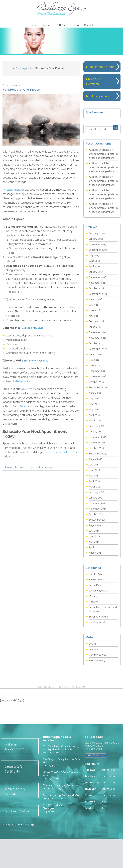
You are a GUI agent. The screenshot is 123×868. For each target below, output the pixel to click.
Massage (20, 468)
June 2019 (95, 286)
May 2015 (95, 501)
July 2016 (95, 424)
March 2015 (96, 512)
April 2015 (95, 507)
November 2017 (99, 364)
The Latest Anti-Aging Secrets (62, 815)
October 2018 (97, 314)
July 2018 (95, 331)
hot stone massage (46, 468)
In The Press (96, 611)
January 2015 (97, 523)
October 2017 (97, 369)
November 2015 (99, 468)
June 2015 (95, 496)
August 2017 (97, 380)
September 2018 (99, 320)
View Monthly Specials (17, 819)
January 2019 (97, 297)
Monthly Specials (99, 102)
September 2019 (99, 275)
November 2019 (99, 270)
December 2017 (99, 358)
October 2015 (97, 474)
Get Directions (96, 781)
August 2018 (97, 325)
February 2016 (98, 452)
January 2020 (97, 264)
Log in (93, 669)
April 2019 (95, 292)
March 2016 (96, 446)
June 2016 (95, 430)
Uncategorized (98, 648)
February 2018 (98, 347)
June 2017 (95, 391)
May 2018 (95, 342)
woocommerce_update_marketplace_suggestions (103, 163)
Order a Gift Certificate (15, 796)
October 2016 (97, 408)
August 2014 (97, 551)
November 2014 (99, 534)
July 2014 (95, 556)
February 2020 (98, 259)
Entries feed (96, 675)
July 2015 (95, 490)
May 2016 (95, 435)
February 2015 (98, 518)
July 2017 (95, 386)
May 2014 (95, 567)
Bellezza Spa (61, 9)
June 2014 (95, 562)
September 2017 (99, 375)
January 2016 (97, 457)
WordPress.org (98, 686)
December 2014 (99, 529)
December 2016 (99, 397)
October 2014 (97, 540)
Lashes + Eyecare (100, 616)
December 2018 (99, 303)
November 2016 (99, 402)
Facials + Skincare (100, 600)
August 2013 (97, 578)
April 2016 (95, 441)
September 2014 (99, 545)
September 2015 (99, 479)
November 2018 (99, 308)
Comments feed (99, 680)
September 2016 (99, 413)
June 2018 (95, 336)
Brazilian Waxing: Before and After (61, 826)
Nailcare (94, 627)
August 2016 (97, 419)
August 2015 (97, 485)
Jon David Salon (19, 840)
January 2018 (97, 353)
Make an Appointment (16, 773)
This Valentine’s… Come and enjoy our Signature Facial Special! (60, 775)
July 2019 (95, 281)
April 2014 (95, 573)
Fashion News (97, 605)
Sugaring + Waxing (100, 642)
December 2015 (99, 463)
